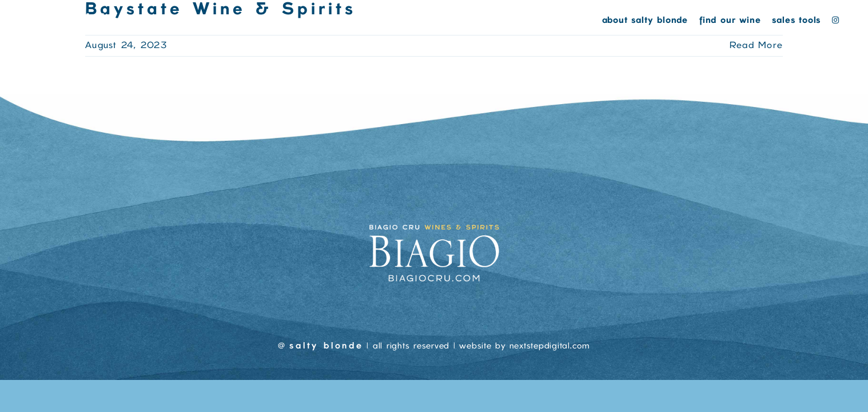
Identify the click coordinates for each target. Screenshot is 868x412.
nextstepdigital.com (550, 346)
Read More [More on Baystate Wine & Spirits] (756, 46)
